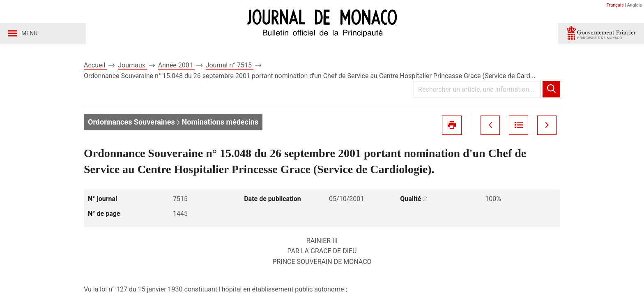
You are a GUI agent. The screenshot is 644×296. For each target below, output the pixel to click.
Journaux (132, 65)
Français (615, 5)
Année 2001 (176, 65)
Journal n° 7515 (230, 65)
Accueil (95, 65)
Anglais (635, 5)
